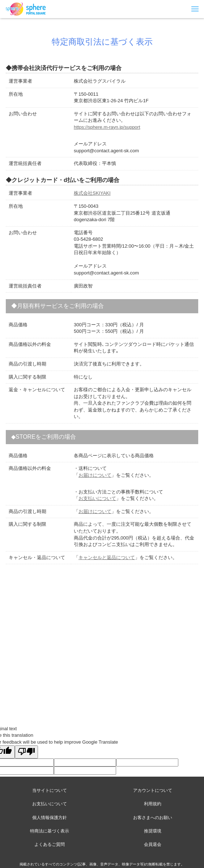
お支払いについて (97, 498)
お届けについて (95, 475)
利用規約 (153, 804)
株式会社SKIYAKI (92, 193)
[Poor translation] (26, 752)
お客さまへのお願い (153, 818)
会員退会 (153, 844)
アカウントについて (153, 790)
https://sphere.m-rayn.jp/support (107, 127)
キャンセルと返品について (107, 557)
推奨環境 (153, 831)
